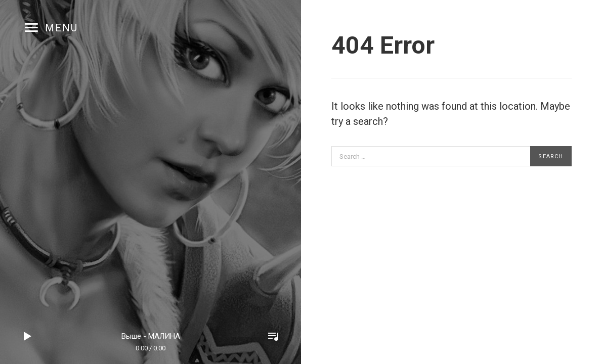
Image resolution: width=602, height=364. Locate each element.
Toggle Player (273, 336)
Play (28, 336)
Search (551, 156)
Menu (61, 28)
